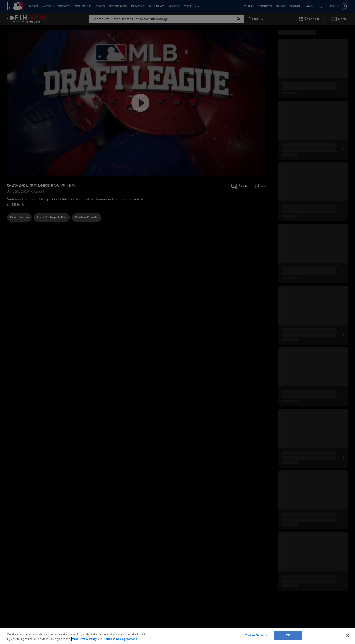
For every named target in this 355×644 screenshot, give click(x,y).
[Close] (348, 635)
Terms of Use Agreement (120, 639)
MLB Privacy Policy (84, 639)
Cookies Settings (256, 635)
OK (288, 635)
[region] (177, 636)
